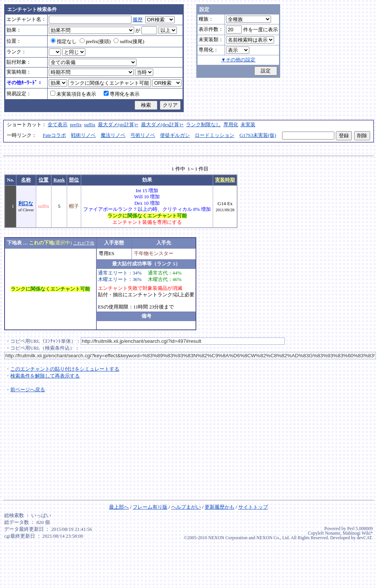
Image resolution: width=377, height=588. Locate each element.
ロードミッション (215, 135)
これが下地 (84, 243)
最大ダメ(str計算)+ (118, 125)
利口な (26, 204)
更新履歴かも (220, 507)
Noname (333, 533)
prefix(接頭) (95, 42)
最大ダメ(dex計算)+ (162, 125)
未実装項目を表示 (73, 94)
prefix (76, 125)
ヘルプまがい (186, 507)
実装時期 (225, 180)
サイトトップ (253, 507)
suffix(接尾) (129, 42)
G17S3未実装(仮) (258, 135)
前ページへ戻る (28, 390)
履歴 (138, 20)
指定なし (64, 42)
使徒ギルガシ (175, 135)
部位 (74, 180)
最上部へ (119, 507)
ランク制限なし (203, 125)
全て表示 (58, 125)
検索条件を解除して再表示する (45, 376)
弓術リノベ (143, 135)
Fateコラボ (54, 135)
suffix (90, 125)
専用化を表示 (122, 94)
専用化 (231, 125)
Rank (59, 180)
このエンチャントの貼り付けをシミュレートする (65, 369)
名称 (26, 180)
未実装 (248, 125)
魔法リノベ (113, 135)
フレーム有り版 (150, 507)
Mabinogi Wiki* (358, 533)
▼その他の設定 (238, 60)
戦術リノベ (83, 135)
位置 (43, 180)
